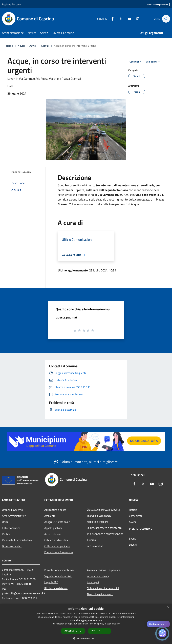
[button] (86, 638)
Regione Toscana (12, 4)
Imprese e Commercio (99, 516)
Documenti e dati (12, 546)
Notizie (133, 510)
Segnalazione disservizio (58, 576)
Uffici (5, 522)
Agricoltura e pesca (55, 510)
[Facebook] (111, 19)
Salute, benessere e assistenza (104, 528)
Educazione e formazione (59, 552)
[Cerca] (166, 19)
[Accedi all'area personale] (157, 5)
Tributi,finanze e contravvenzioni (105, 534)
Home (9, 46)
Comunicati (135, 516)
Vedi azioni (154, 62)
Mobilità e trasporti (98, 522)
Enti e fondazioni (12, 528)
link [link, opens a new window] (118, 624)
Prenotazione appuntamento (61, 570)
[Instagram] (136, 19)
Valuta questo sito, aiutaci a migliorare (86, 462)
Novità (21, 46)
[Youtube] (128, 19)
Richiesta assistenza (56, 588)
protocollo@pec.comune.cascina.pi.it (24, 593)
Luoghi (133, 545)
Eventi (133, 539)
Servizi (45, 46)
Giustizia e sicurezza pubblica (103, 510)
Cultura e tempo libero (57, 546)
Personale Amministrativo (17, 540)
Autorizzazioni (52, 534)
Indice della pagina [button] (21, 172)
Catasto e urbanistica (56, 540)
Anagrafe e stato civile (57, 522)
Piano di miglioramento (100, 594)
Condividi (136, 62)
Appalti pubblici (53, 528)
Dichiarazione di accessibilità (103, 588)
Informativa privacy (98, 576)
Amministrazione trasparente (103, 570)
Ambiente (50, 516)
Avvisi (33, 46)
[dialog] (86, 624)
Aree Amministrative (14, 516)
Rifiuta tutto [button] (100, 631)
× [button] (168, 607)
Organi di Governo (12, 510)
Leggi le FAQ (51, 582)
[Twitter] (119, 19)
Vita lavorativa (95, 546)
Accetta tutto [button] (73, 631)
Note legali (93, 582)
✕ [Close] (166, 624)
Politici (6, 534)
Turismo (91, 540)
